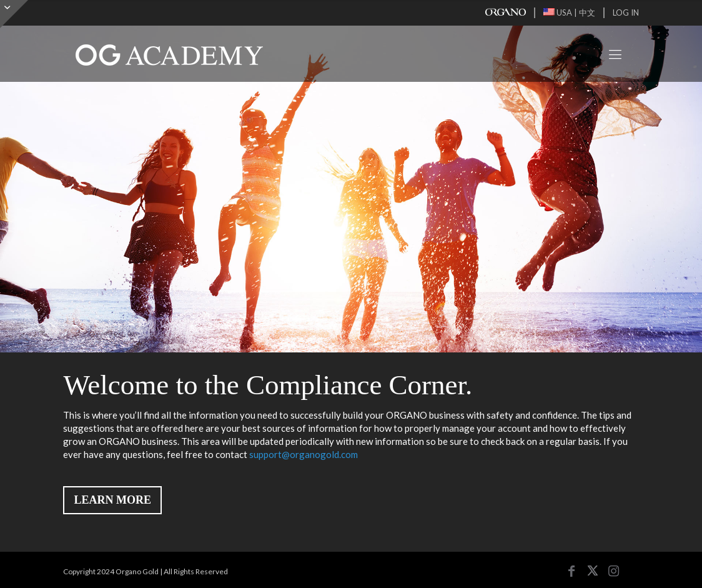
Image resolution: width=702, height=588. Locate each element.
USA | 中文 (569, 12)
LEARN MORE (112, 500)
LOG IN (626, 12)
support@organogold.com (304, 454)
